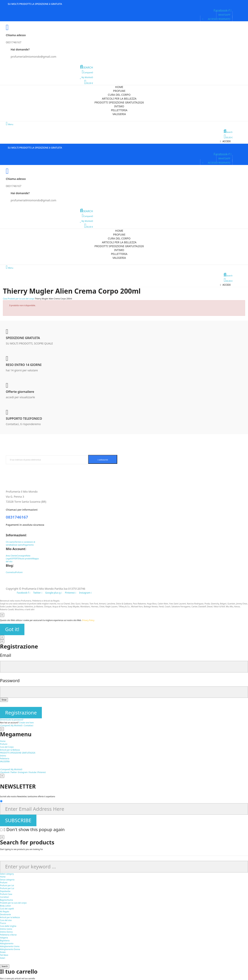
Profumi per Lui (7, 888)
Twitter (13, 772)
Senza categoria (7, 880)
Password (10, 681)
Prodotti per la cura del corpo (13, 903)
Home (3, 877)
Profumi (4, 883)
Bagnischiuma (6, 900)
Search (5, 966)
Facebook (5, 772)
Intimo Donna (6, 932)
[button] (224, 15)
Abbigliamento (7, 943)
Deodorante (5, 914)
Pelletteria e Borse (8, 935)
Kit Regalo (5, 912)
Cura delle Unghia (8, 926)
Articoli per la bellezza (10, 917)
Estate (3, 952)
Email (6, 655)
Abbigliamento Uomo (10, 946)
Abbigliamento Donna (10, 949)
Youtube (32, 772)
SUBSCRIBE (18, 820)
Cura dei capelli (7, 909)
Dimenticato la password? (12, 720)
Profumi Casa (6, 894)
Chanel (67, 604)
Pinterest (41, 772)
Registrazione (21, 713)
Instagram (22, 772)
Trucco (3, 923)
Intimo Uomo (6, 929)
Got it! (12, 629)
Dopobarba (5, 891)
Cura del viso (6, 920)
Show (4, 700)
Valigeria (4, 938)
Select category (7, 874)
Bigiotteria (5, 941)
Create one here (26, 723)
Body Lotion (5, 906)
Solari (3, 958)
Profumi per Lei (7, 885)
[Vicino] (2, 615)
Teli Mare (4, 955)
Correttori (4, 897)
